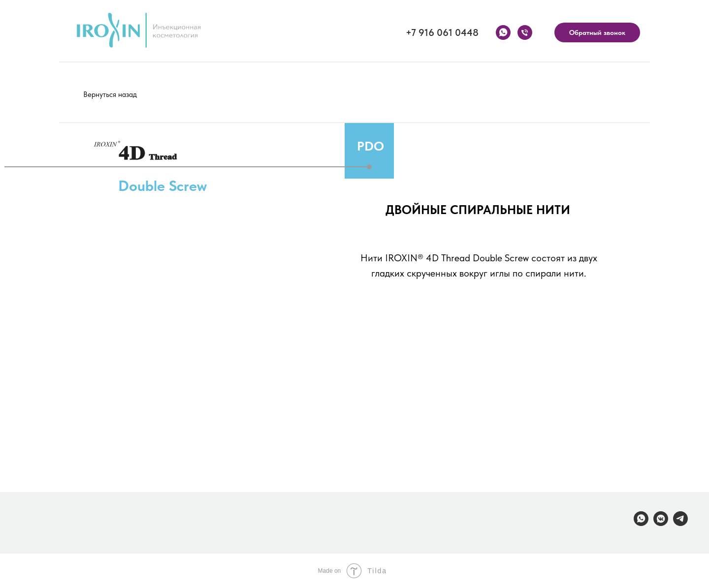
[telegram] (680, 523)
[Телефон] (525, 32)
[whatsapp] (503, 32)
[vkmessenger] (661, 523)
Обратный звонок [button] (597, 32)
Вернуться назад (110, 94)
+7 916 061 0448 (442, 32)
